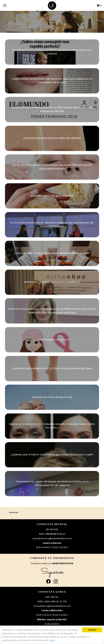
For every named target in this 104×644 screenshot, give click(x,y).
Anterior (14, 512)
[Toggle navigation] (5, 5)
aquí (52, 640)
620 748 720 (52, 597)
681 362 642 (52, 529)
